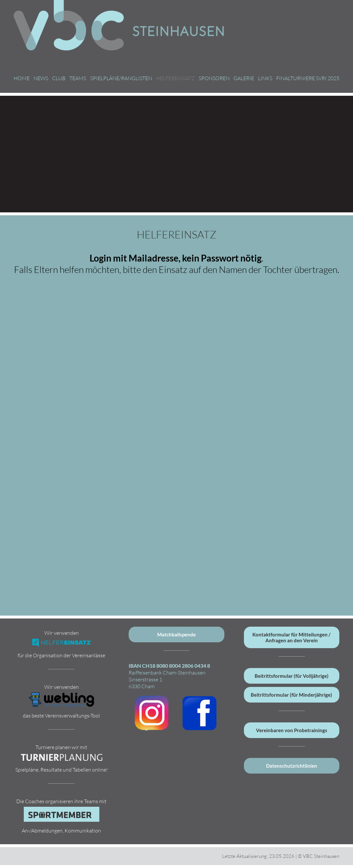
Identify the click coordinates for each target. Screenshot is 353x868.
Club (59, 78)
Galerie (244, 78)
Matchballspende (176, 634)
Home (22, 78)
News (41, 78)
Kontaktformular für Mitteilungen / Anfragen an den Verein (291, 637)
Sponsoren (214, 78)
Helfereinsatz (175, 78)
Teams (78, 78)
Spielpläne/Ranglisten (121, 78)
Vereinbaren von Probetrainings (292, 730)
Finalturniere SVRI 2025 (308, 78)
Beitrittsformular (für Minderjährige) (291, 695)
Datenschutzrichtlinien (292, 766)
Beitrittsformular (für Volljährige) (292, 676)
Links (265, 78)
